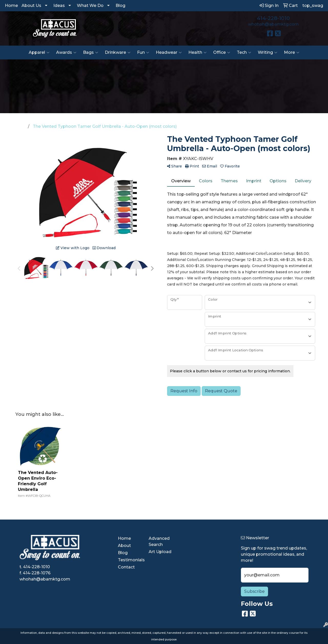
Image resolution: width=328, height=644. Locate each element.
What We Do (90, 6)
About (124, 546)
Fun (143, 52)
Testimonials (130, 560)
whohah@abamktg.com (273, 24)
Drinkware (118, 52)
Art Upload (160, 552)
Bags (91, 52)
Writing (268, 52)
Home (11, 6)
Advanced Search (159, 541)
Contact (126, 567)
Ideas (59, 6)
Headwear (169, 52)
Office (222, 52)
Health (197, 52)
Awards (66, 52)
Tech (244, 52)
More (292, 52)
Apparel (39, 52)
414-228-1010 (273, 18)
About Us (31, 6)
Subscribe (254, 591)
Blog (120, 6)
